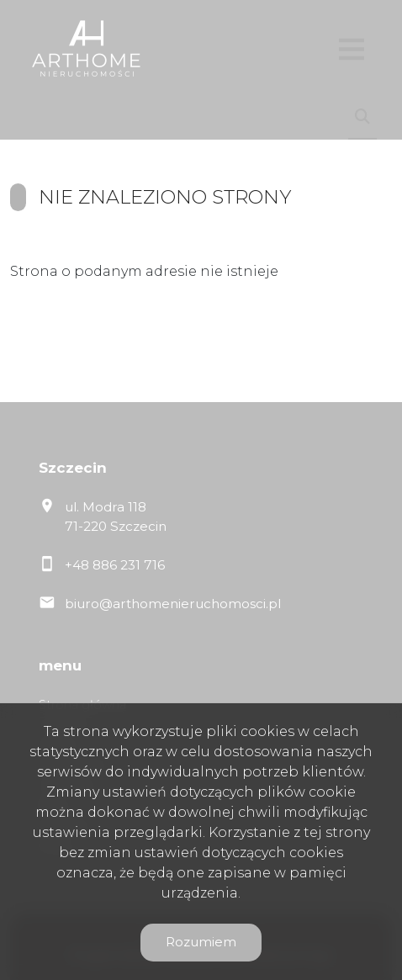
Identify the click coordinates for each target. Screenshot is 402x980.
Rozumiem (201, 942)
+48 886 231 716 (115, 565)
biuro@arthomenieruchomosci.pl (173, 604)
